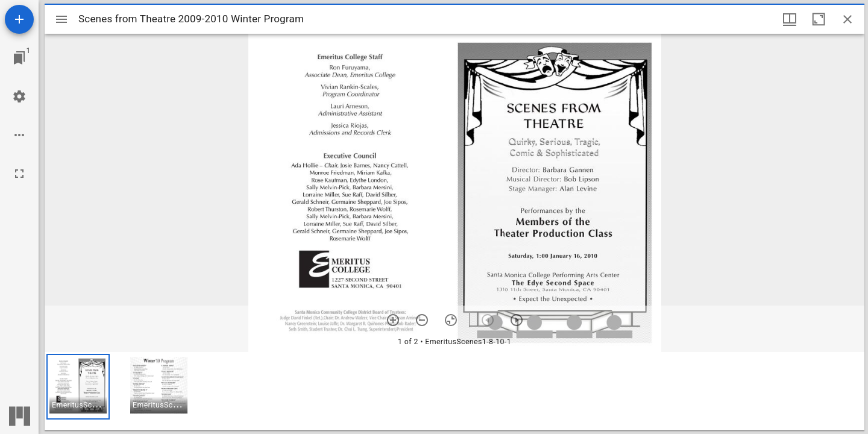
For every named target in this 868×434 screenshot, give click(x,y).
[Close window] (848, 19)
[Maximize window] (819, 19)
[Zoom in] (393, 320)
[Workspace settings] (19, 96)
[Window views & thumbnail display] (790, 19)
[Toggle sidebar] (61, 19)
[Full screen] (19, 174)
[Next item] (517, 320)
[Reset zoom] (451, 320)
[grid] (454, 391)
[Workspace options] (19, 135)
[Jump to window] (19, 58)
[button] (78, 387)
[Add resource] (19, 19)
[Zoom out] (422, 320)
